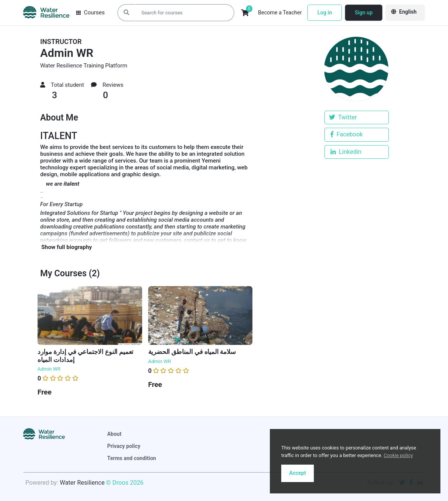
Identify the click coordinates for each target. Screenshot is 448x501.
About (114, 434)
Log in (324, 13)
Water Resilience (81, 483)
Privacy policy (124, 446)
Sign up (364, 13)
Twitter (343, 117)
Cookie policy (398, 455)
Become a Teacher (280, 13)
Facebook (347, 134)
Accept (298, 473)
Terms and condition (132, 458)
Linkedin (346, 152)
